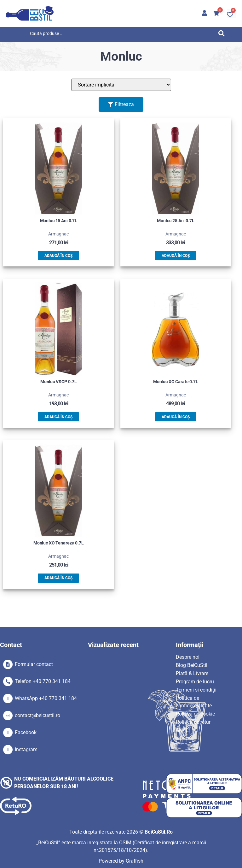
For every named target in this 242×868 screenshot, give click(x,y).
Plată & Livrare (192, 673)
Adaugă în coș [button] (58, 256)
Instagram (26, 749)
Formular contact (34, 664)
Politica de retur (193, 722)
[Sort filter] (121, 85)
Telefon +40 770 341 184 (43, 681)
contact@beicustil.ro (37, 715)
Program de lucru (195, 682)
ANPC (182, 730)
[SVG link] (30, 14)
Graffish (135, 861)
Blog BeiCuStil (192, 665)
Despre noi (188, 657)
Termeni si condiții (196, 690)
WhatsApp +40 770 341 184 (46, 698)
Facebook (26, 732)
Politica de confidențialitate (194, 702)
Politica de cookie (195, 714)
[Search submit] (223, 35)
